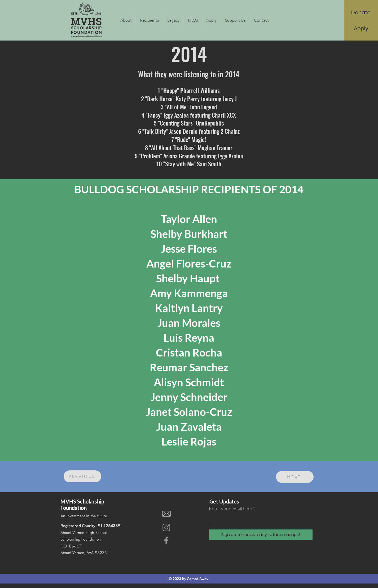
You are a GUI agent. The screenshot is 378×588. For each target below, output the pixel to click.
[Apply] (361, 28)
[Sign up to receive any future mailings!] (261, 535)
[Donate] (361, 12)
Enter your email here (230, 509)
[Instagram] (166, 527)
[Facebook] (166, 540)
